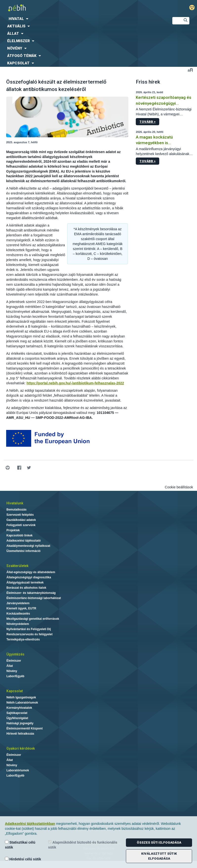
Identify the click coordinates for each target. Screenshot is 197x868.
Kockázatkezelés (18, 614)
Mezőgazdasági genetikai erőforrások (33, 619)
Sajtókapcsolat (17, 713)
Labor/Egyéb (15, 676)
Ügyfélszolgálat (17, 718)
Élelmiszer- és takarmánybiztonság (31, 593)
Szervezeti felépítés (20, 515)
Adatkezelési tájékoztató (24, 541)
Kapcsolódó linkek (20, 535)
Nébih (66, 8)
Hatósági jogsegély (20, 723)
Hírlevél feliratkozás (20, 734)
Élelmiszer (14, 661)
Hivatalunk (15, 503)
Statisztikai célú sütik (20, 845)
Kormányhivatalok (19, 708)
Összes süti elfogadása (159, 842)
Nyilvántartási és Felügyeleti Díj (29, 629)
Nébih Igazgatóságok (21, 697)
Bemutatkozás (16, 510)
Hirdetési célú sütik (23, 859)
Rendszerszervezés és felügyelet (30, 634)
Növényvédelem (18, 624)
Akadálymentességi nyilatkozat (28, 546)
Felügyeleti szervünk (21, 525)
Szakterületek (17, 566)
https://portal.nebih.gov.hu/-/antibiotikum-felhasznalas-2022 (75, 383)
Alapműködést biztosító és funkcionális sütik (83, 845)
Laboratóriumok (18, 770)
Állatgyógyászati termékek (25, 583)
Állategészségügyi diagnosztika (29, 577)
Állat (10, 666)
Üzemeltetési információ (23, 551)
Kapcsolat (15, 691)
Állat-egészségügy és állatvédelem (31, 572)
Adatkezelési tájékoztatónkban (30, 824)
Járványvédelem (18, 603)
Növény (12, 671)
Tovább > (148, 122)
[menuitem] (82, 19)
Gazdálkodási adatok (21, 520)
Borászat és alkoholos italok (26, 588)
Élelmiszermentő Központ (25, 728)
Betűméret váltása (190, 70)
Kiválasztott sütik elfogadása (159, 856)
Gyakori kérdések (21, 748)
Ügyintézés (15, 654)
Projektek (13, 530)
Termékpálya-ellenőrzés (23, 639)
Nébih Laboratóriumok (22, 703)
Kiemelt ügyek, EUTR (21, 608)
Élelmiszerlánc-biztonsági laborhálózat (34, 598)
